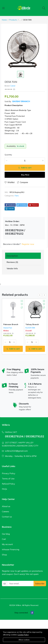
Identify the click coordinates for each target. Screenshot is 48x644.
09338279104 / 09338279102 (25, 436)
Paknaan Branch (11, 324)
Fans (17, 196)
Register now (28, 244)
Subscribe (40, 583)
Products (13, 20)
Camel (13, 86)
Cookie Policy (23, 635)
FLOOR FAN (30, 328)
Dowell (29, 331)
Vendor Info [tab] (12, 268)
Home (4, 20)
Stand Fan (8, 328)
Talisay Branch (32, 324)
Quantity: (8, 155)
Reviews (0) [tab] (12, 262)
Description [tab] (12, 256)
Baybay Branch (21, 101)
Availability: (11, 146)
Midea (6, 331)
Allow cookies (24, 640)
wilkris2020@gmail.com (16, 451)
